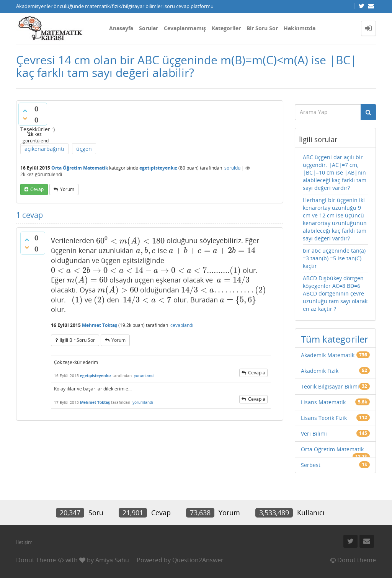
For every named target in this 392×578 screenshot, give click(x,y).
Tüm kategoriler (335, 339)
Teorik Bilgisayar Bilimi (330, 386)
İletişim (24, 542)
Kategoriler (226, 28)
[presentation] (130, 241)
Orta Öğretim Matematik (80, 168)
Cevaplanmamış (185, 28)
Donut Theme (36, 560)
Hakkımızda (300, 28)
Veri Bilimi (314, 433)
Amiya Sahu (112, 560)
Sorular (149, 28)
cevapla (257, 373)
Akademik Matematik (328, 355)
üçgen (84, 149)
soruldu (232, 168)
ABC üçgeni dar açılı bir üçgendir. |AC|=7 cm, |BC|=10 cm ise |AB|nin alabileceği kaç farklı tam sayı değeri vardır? (335, 172)
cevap (37, 189)
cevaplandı (182, 325)
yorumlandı (144, 376)
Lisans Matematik (323, 402)
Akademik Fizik (320, 371)
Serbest (311, 465)
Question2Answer (198, 560)
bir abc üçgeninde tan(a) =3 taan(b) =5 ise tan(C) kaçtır (334, 258)
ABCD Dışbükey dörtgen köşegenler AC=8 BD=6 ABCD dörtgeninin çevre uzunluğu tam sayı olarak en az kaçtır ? (335, 293)
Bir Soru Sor (262, 28)
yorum (67, 189)
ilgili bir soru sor (77, 340)
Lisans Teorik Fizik (324, 418)
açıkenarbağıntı (44, 149)
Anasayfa (121, 28)
